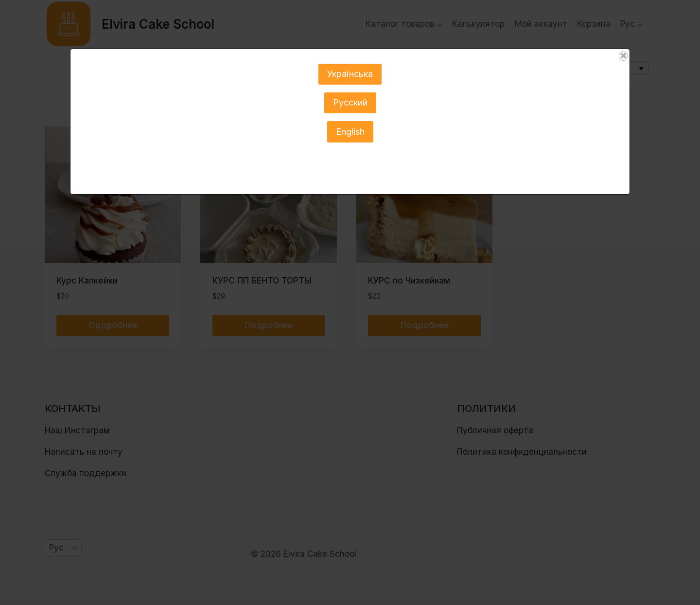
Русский (350, 102)
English (350, 132)
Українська (350, 74)
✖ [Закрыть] (623, 56)
